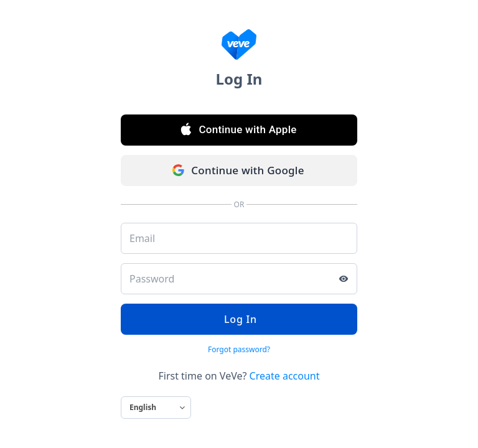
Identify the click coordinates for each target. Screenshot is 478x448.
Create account (285, 376)
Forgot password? (239, 349)
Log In (239, 319)
